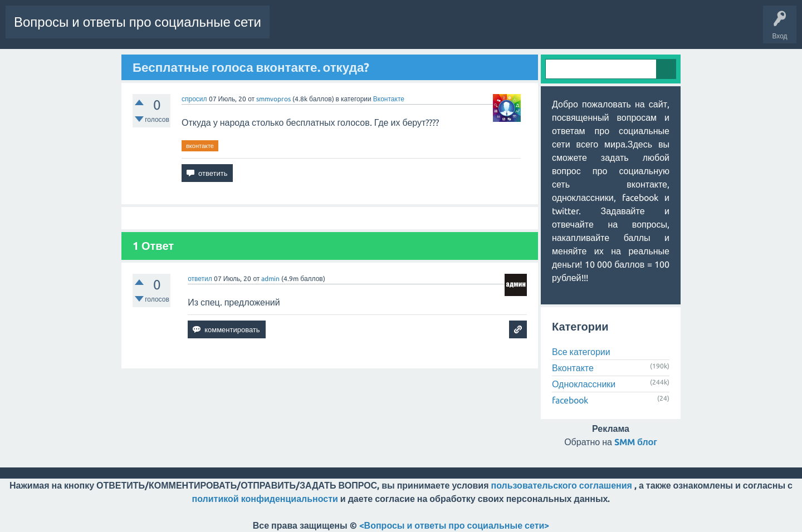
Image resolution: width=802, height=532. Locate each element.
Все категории (581, 352)
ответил (200, 279)
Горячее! (329, 30)
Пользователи (470, 30)
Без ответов (373, 30)
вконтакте (200, 146)
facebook (570, 400)
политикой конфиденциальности (265, 499)
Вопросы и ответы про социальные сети (138, 22)
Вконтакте (389, 99)
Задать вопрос (528, 30)
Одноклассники (584, 384)
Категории (419, 30)
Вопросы (291, 30)
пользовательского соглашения (562, 485)
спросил (194, 99)
